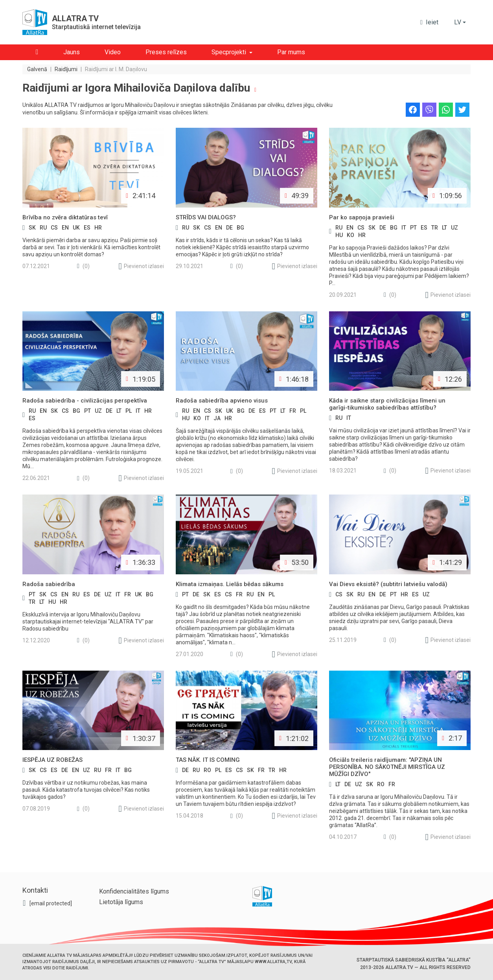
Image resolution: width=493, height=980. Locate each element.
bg (240, 228)
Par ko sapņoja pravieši (362, 217)
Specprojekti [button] (229, 52)
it (404, 228)
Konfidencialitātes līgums (134, 891)
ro (207, 770)
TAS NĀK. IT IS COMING (208, 760)
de (229, 228)
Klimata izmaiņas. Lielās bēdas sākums (230, 584)
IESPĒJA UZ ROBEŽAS (52, 760)
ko (350, 235)
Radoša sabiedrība (49, 584)
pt (413, 228)
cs (54, 228)
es (87, 228)
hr (98, 228)
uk (76, 228)
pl (129, 411)
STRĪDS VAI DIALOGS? (206, 217)
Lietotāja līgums (121, 902)
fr (293, 411)
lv (458, 22)
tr (435, 228)
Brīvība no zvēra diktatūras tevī (65, 217)
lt (444, 228)
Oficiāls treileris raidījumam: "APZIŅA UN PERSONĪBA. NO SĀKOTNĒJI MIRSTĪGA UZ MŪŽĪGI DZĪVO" (387, 767)
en (65, 228)
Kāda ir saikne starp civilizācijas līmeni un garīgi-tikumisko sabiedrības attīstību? (387, 404)
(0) (83, 266)
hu (339, 235)
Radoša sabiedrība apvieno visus (222, 401)
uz (454, 228)
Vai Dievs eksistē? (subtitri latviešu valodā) (388, 584)
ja (217, 418)
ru (43, 228)
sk (32, 228)
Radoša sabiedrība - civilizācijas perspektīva (85, 401)
